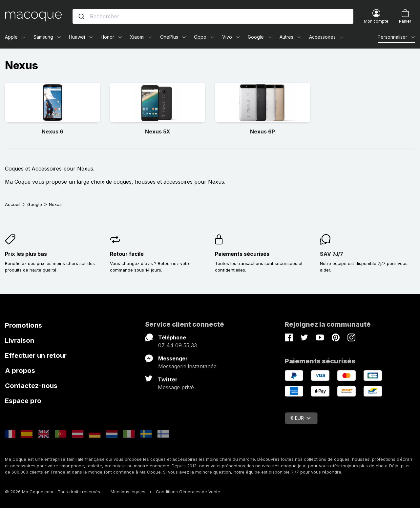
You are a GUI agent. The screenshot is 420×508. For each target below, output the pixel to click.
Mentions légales (128, 492)
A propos (20, 371)
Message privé (176, 387)
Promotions (23, 325)
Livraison (20, 340)
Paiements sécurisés (242, 254)
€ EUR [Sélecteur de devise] (301, 418)
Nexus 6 (52, 132)
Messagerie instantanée (187, 366)
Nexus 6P (262, 132)
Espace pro (23, 401)
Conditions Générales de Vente (188, 492)
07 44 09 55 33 (178, 345)
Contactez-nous (31, 386)
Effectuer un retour (36, 356)
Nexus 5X (158, 132)
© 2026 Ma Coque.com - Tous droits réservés (52, 492)
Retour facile (127, 254)
